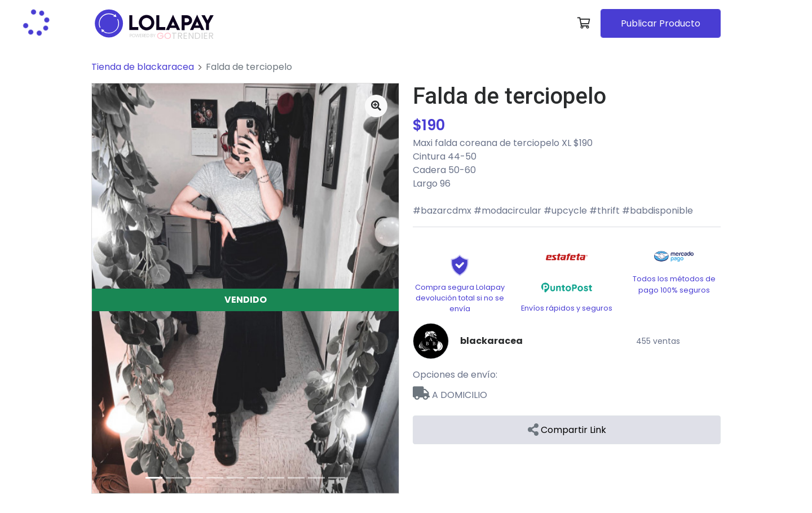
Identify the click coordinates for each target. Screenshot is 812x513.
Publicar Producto (661, 23)
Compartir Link (567, 430)
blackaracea (491, 341)
